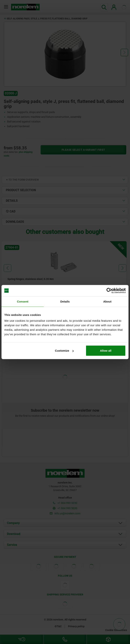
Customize (64, 351)
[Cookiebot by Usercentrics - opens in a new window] (109, 290)
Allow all (106, 351)
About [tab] (107, 301)
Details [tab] (65, 301)
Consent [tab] (23, 301)
